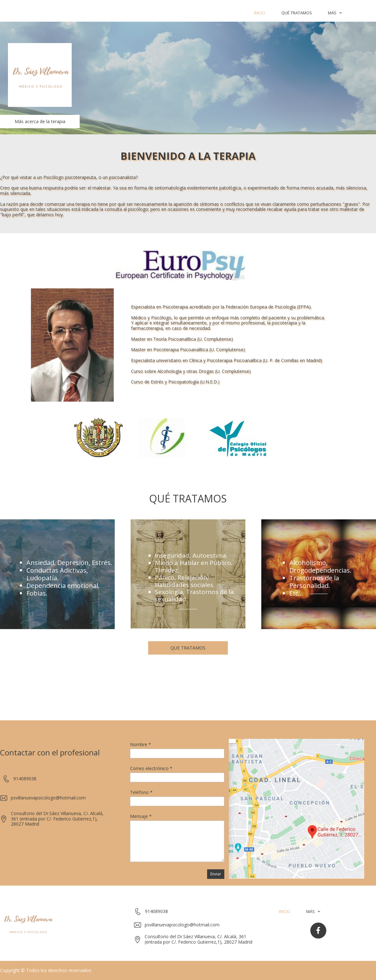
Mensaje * (141, 816)
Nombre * (141, 744)
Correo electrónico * (151, 768)
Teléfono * (141, 792)
